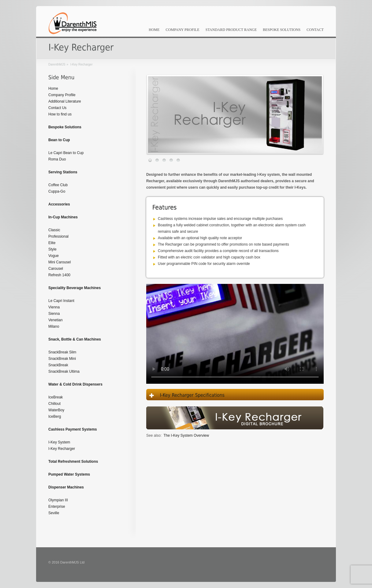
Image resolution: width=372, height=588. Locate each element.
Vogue (54, 256)
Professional (58, 236)
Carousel (56, 269)
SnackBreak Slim (62, 352)
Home (154, 30)
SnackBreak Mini (62, 359)
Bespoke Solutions (282, 30)
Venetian (56, 320)
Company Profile (183, 30)
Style (52, 249)
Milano (54, 326)
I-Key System (59, 442)
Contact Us (57, 108)
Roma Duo (57, 159)
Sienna (54, 314)
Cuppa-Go (57, 191)
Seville (54, 513)
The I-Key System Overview (186, 435)
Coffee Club (58, 185)
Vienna (54, 307)
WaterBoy (56, 410)
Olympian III (58, 500)
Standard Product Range (231, 30)
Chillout (54, 404)
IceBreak (56, 397)
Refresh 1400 (59, 275)
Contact (315, 30)
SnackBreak (58, 365)
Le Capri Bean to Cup (66, 153)
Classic (54, 230)
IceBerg (55, 417)
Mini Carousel (60, 262)
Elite (52, 243)
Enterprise (57, 507)
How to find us (60, 114)
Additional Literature (65, 101)
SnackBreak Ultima (64, 371)
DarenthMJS (57, 64)
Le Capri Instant (61, 301)
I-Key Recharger (62, 449)
